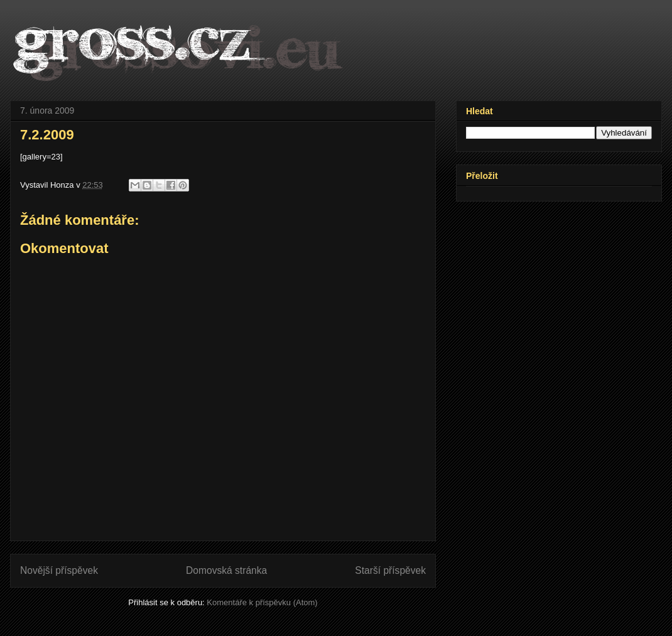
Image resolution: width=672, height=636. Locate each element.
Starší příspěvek (390, 570)
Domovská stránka (226, 570)
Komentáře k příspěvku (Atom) (262, 602)
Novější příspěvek (59, 570)
